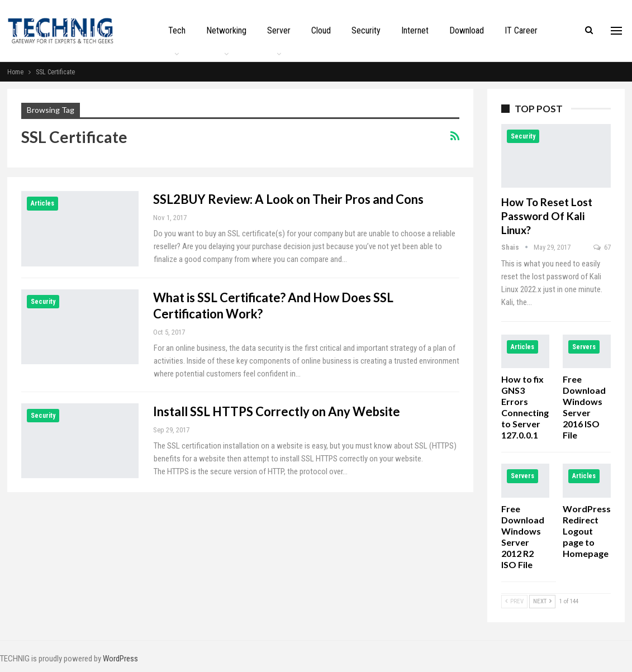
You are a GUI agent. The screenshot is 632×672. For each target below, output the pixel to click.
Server (279, 30)
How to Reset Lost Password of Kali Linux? (547, 216)
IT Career (521, 30)
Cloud (321, 30)
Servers (584, 347)
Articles (42, 203)
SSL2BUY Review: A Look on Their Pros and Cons (288, 199)
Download (467, 30)
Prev (514, 601)
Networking (226, 30)
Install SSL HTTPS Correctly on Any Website (277, 411)
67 (602, 247)
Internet (415, 30)
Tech (177, 30)
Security (366, 30)
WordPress (120, 659)
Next (542, 601)
